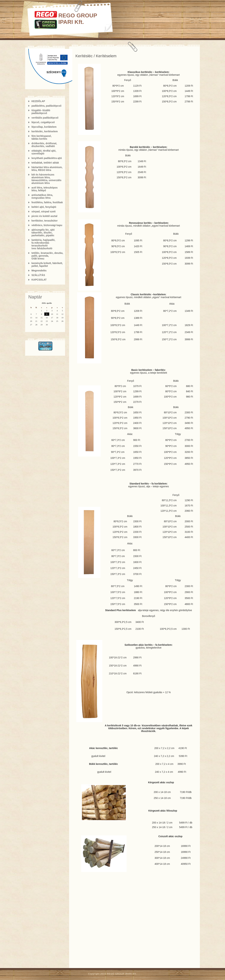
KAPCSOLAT (39, 280)
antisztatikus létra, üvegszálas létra (42, 196)
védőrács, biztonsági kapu (47, 225)
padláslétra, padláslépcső (46, 106)
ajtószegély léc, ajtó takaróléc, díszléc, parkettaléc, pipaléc (43, 233)
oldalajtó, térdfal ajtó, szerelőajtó (44, 152)
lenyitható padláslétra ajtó (47, 158)
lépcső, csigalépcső (43, 122)
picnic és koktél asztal (44, 216)
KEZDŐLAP (38, 101)
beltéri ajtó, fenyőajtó (44, 207)
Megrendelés (39, 271)
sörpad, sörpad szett (44, 211)
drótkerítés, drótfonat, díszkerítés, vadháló (44, 145)
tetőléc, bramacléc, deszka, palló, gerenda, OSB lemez (47, 256)
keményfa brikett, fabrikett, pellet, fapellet (47, 265)
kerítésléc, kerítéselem (45, 131)
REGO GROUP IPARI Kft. (78, 19)
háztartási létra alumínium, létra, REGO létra (47, 169)
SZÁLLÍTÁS (38, 275)
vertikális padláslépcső (45, 118)
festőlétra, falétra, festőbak (47, 202)
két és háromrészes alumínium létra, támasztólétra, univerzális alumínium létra (46, 179)
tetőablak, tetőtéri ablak (45, 163)
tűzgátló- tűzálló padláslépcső (41, 112)
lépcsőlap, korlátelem (44, 127)
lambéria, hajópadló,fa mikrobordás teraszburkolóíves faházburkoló (43, 244)
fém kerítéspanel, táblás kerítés (41, 137)
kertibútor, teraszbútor (45, 221)
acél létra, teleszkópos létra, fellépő (45, 189)
